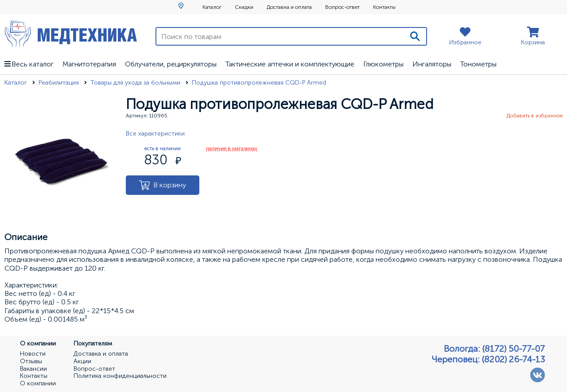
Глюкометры (383, 64)
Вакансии (33, 369)
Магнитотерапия (89, 64)
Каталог (212, 7)
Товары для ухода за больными (136, 83)
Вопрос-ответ (342, 7)
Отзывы (31, 361)
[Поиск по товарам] (280, 36)
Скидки (244, 7)
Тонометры (478, 64)
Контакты (384, 7)
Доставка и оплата (289, 7)
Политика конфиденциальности (120, 376)
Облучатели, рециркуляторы (171, 64)
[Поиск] (415, 36)
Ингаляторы (432, 64)
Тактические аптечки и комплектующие (290, 64)
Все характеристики (155, 134)
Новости (33, 354)
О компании (38, 384)
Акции (82, 361)
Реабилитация (60, 83)
